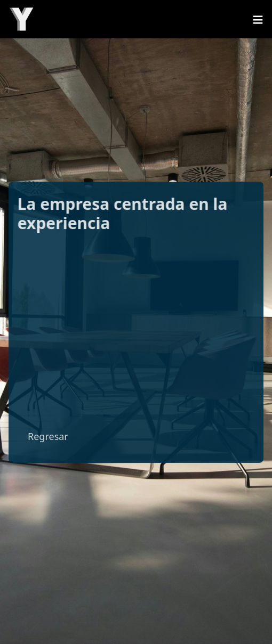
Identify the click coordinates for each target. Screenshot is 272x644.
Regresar (48, 436)
